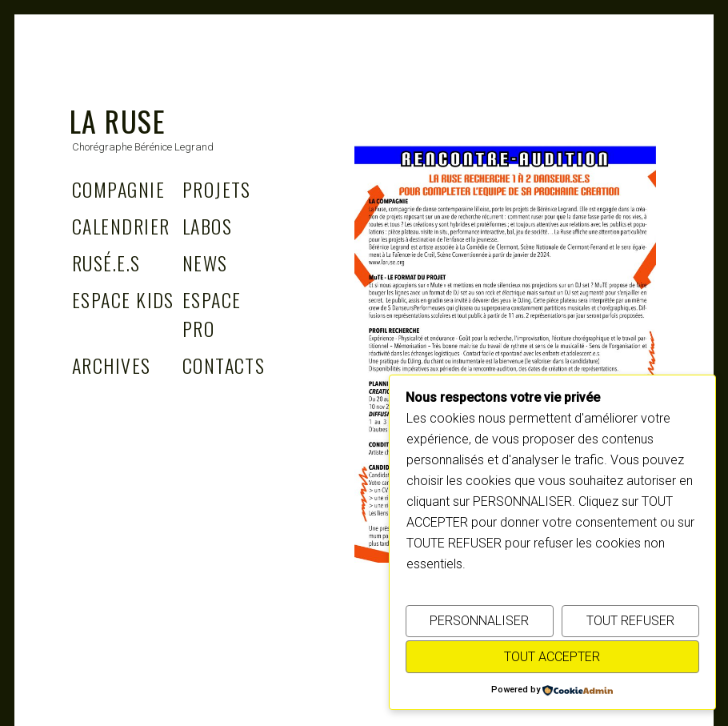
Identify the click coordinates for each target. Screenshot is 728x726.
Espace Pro (212, 314)
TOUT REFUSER (630, 621)
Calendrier (121, 226)
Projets (217, 189)
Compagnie (118, 189)
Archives (112, 365)
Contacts (224, 365)
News (205, 263)
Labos (207, 226)
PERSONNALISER (479, 621)
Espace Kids (123, 299)
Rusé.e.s (106, 263)
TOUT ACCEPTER (552, 657)
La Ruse (118, 120)
